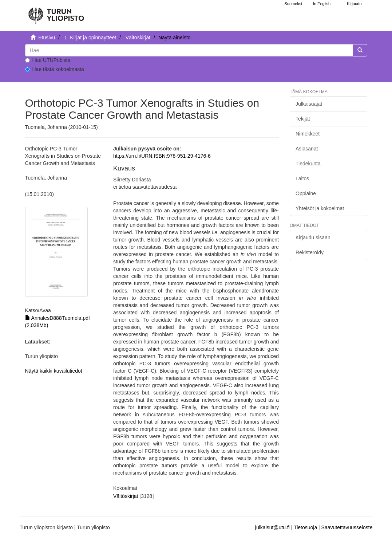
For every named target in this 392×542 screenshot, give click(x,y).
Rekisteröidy (310, 252)
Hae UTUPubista (48, 60)
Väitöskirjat (138, 38)
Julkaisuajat (309, 104)
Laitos (302, 178)
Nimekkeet (308, 134)
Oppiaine (306, 193)
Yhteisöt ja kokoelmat (320, 208)
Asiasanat (307, 149)
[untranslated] (189, 50)
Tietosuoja (305, 527)
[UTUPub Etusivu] (56, 13)
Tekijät (303, 119)
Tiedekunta (308, 164)
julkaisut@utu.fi (272, 527)
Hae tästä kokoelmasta (55, 69)
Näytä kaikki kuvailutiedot (54, 371)
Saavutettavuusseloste (347, 527)
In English (322, 4)
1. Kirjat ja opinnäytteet (90, 38)
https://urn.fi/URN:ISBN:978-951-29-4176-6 (162, 156)
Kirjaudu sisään (313, 237)
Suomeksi (293, 4)
